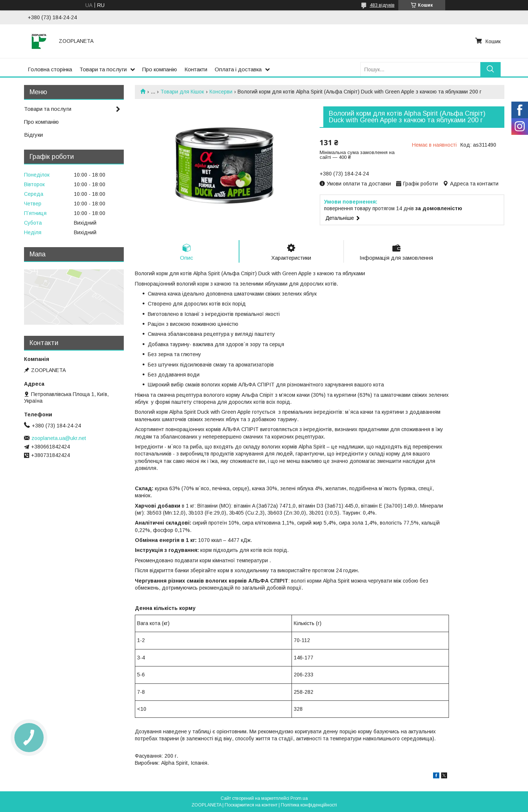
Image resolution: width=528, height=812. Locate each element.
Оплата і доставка (238, 69)
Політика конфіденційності (309, 805)
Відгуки (33, 135)
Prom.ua (299, 798)
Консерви (221, 92)
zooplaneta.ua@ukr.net (59, 438)
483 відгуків (382, 5)
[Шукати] (490, 69)
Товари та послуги (103, 69)
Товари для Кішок (182, 92)
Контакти (196, 69)
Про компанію (160, 69)
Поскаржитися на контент (251, 805)
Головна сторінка (50, 69)
